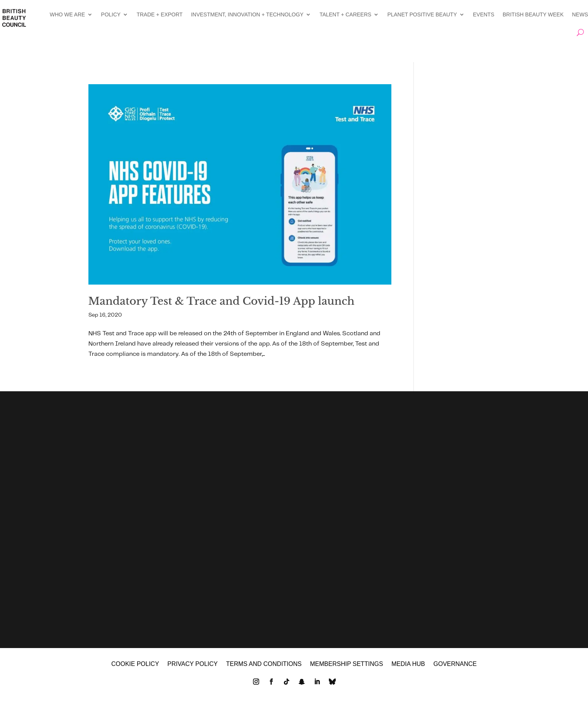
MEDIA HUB (408, 664)
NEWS (580, 14)
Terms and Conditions (264, 664)
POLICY (111, 14)
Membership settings (346, 664)
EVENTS (484, 14)
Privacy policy (192, 664)
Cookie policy (135, 664)
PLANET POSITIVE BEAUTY (422, 14)
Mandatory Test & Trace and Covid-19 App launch (222, 301)
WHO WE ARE (68, 14)
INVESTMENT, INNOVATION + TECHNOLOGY (247, 14)
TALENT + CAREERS (345, 14)
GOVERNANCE (455, 664)
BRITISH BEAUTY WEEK (533, 14)
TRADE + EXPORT (159, 14)
